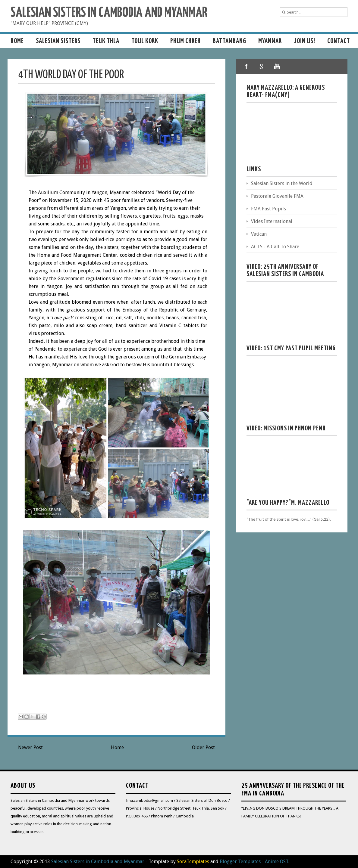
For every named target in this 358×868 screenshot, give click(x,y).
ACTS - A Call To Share (275, 247)
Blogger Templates (240, 862)
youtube (277, 66)
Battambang (229, 41)
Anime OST (277, 862)
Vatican (259, 234)
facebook (247, 66)
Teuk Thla (106, 41)
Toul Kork (145, 41)
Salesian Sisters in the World (282, 183)
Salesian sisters (58, 41)
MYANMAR (270, 41)
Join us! (305, 41)
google (262, 66)
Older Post (203, 747)
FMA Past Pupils (268, 209)
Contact (339, 41)
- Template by (177, 862)
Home (17, 41)
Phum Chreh (185, 41)
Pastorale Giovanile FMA (277, 196)
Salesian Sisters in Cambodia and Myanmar (109, 13)
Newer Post (30, 747)
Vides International (272, 221)
